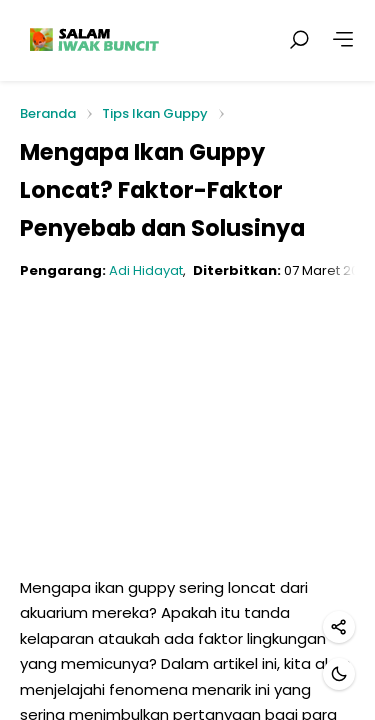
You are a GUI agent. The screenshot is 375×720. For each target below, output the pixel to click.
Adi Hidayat (146, 270)
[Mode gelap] (339, 674)
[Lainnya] (343, 40)
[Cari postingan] (299, 40)
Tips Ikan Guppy (155, 113)
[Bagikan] (339, 627)
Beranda (48, 114)
